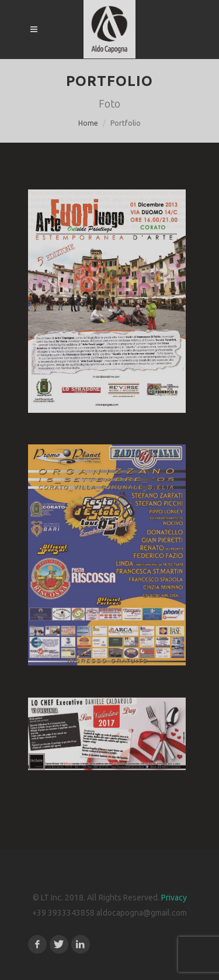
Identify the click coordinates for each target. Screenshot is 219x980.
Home (88, 123)
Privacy (174, 898)
